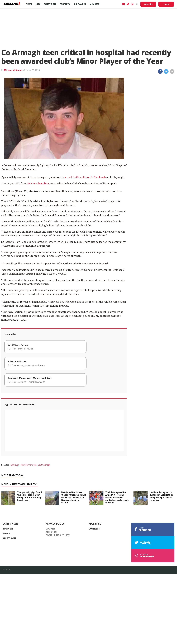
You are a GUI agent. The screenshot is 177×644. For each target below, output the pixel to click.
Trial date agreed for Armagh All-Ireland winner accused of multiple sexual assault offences (117, 497)
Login (166, 4)
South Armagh (44, 465)
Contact (94, 529)
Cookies (51, 529)
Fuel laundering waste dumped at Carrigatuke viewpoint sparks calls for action (161, 496)
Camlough (15, 465)
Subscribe (148, 4)
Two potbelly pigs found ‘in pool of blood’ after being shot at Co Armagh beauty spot (30, 496)
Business (8, 529)
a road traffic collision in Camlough (85, 177)
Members (94, 4)
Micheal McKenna (13, 70)
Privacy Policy (55, 524)
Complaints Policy (58, 535)
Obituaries (80, 4)
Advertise (95, 524)
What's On (9, 538)
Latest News (10, 524)
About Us (51, 532)
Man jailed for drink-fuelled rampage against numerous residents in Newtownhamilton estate (74, 497)
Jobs (38, 4)
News (29, 4)
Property (65, 4)
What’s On (50, 4)
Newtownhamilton (38, 184)
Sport (6, 534)
